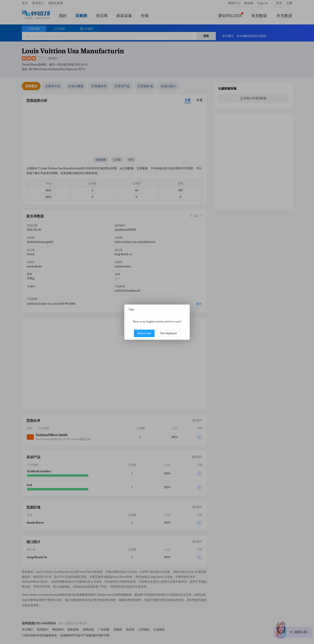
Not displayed (168, 333)
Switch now (144, 333)
